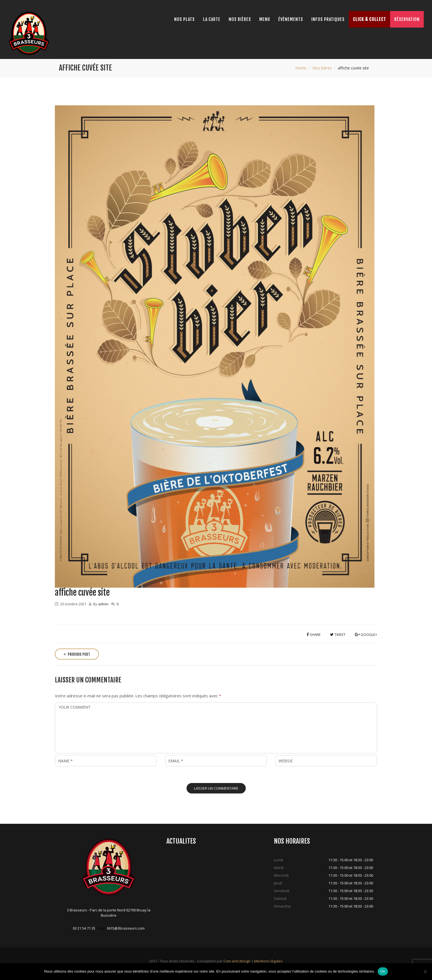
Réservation (407, 19)
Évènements (291, 19)
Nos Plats (184, 19)
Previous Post (77, 654)
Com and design (237, 961)
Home (301, 68)
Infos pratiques (328, 19)
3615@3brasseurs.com (126, 928)
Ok (383, 971)
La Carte (212, 19)
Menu (265, 19)
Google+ (366, 635)
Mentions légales (268, 961)
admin (103, 604)
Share (314, 635)
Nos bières (240, 19)
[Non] (425, 971)
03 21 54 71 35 (84, 928)
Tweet (338, 635)
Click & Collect (369, 19)
